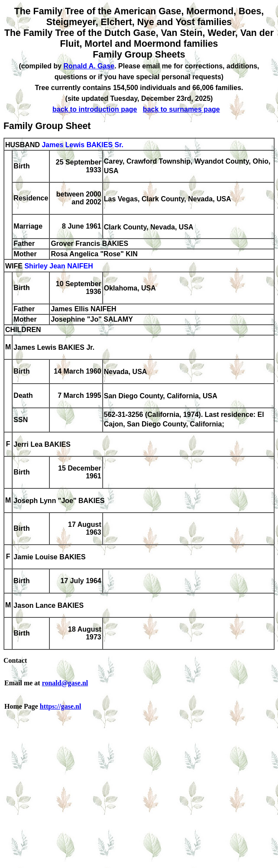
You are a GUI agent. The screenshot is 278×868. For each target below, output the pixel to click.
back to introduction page (95, 109)
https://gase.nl (61, 706)
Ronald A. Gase (89, 66)
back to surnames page (181, 109)
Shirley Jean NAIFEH (58, 266)
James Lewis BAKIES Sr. (82, 145)
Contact (15, 660)
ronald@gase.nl (65, 683)
